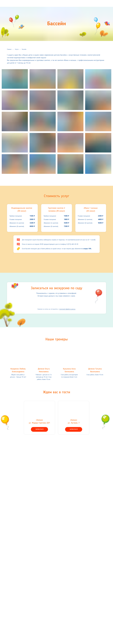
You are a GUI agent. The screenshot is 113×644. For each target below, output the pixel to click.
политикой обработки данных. (67, 309)
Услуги (17, 49)
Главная (9, 49)
